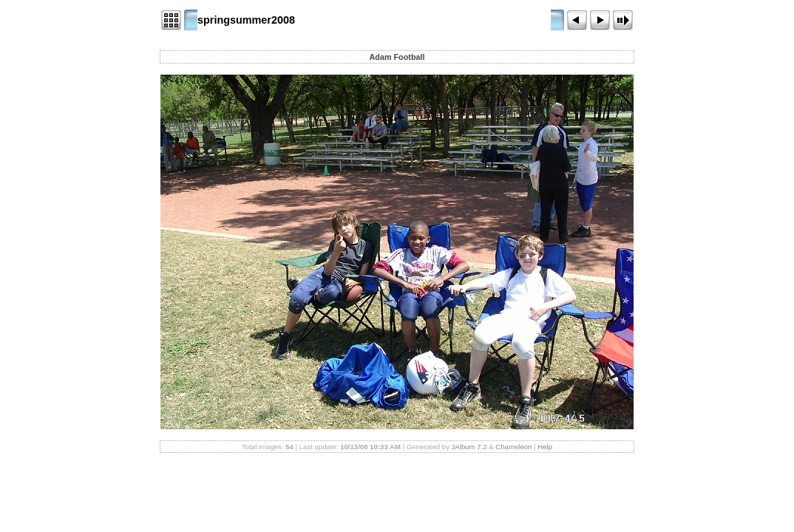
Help (545, 447)
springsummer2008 (246, 20)
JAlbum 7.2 (469, 447)
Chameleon (513, 447)
